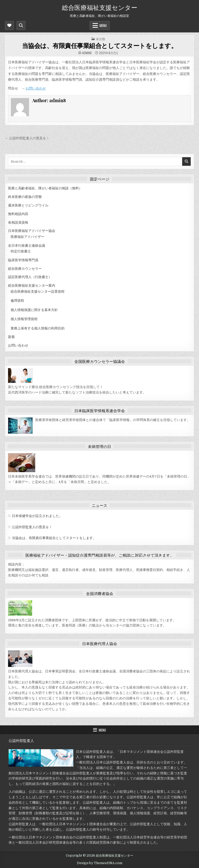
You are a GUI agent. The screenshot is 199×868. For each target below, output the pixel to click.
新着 (11, 337)
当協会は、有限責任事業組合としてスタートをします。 (100, 45)
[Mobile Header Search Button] (21, 25)
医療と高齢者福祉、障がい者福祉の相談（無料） (45, 188)
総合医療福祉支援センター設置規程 (38, 291)
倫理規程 (17, 301)
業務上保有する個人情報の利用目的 (38, 328)
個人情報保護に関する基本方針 (34, 310)
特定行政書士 (21, 251)
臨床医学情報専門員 (23, 260)
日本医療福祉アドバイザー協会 (32, 231)
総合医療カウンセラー (25, 269)
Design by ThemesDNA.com (100, 863)
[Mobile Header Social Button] (9, 25)
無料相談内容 (18, 214)
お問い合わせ (36, 88)
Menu (103, 25)
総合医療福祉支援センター (100, 7)
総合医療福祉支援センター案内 (32, 285)
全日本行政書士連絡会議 (27, 246)
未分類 (101, 39)
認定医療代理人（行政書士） (30, 277)
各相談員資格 (18, 222)
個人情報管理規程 (24, 319)
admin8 (87, 53)
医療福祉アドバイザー (27, 237)
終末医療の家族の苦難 (25, 197)
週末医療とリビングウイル (28, 205)
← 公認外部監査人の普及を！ (27, 138)
